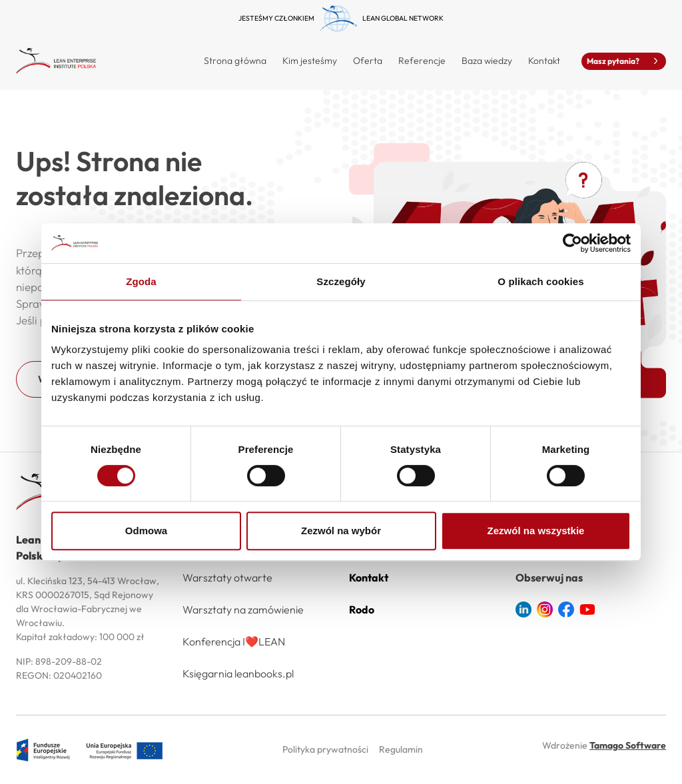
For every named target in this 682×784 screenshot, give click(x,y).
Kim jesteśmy (310, 61)
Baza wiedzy (487, 61)
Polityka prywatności (325, 749)
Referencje (422, 61)
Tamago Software (628, 745)
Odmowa (146, 531)
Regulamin (401, 749)
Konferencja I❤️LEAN (234, 641)
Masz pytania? (624, 61)
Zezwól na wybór (341, 531)
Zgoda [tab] (141, 281)
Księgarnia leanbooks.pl (238, 673)
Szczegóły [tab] (341, 281)
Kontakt (544, 61)
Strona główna (235, 61)
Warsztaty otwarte (227, 578)
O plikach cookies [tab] (540, 281)
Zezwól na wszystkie (536, 531)
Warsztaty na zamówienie (243, 609)
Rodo (362, 609)
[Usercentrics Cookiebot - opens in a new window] (572, 243)
